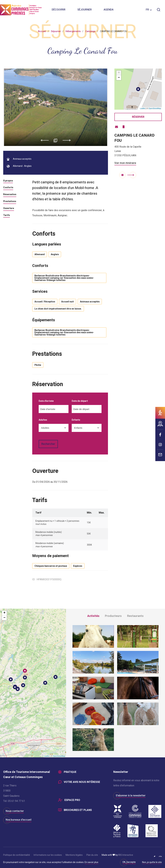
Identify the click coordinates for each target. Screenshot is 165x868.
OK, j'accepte (129, 862)
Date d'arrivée (46, 401)
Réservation (10, 195)
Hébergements (73, 31)
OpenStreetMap (155, 108)
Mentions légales (74, 855)
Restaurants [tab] (135, 616)
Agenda (109, 10)
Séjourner (85, 10)
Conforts (8, 188)
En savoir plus (91, 862)
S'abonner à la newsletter (131, 796)
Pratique (70, 772)
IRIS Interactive (126, 855)
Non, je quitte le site (152, 863)
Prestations (10, 202)
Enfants (76, 420)
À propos (8, 181)
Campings (90, 31)
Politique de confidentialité (17, 855)
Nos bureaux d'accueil (19, 820)
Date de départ (80, 401)
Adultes (43, 420)
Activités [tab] (93, 616)
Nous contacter (15, 811)
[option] (56, 107)
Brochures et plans (78, 810)
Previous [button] (44, 140)
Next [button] (68, 140)
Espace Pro (72, 800)
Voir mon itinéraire (125, 163)
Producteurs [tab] (113, 616)
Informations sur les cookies (48, 855)
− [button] (119, 78)
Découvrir (59, 10)
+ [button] (119, 73)
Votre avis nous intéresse (82, 782)
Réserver (138, 117)
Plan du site (92, 855)
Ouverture (9, 209)
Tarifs (7, 215)
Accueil (42, 31)
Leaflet (143, 108)
